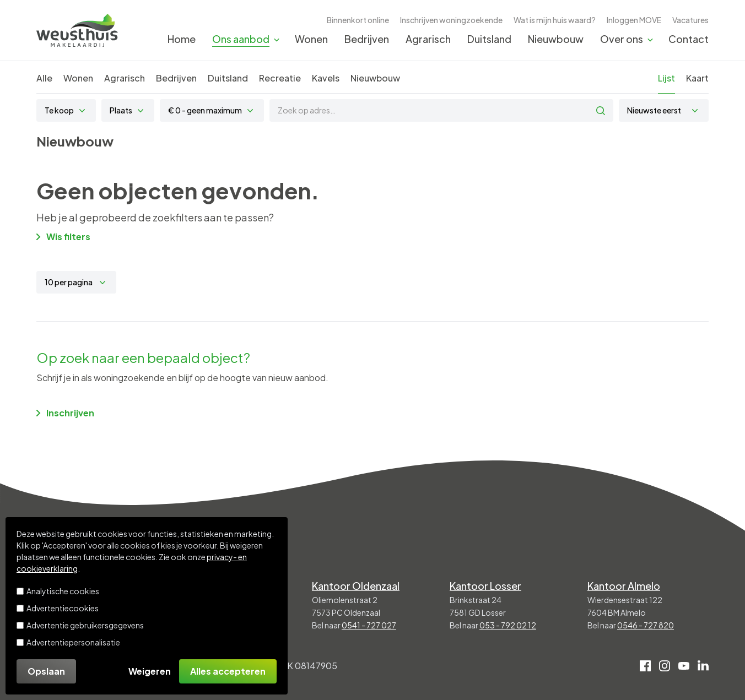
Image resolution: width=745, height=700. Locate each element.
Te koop (59, 110)
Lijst (666, 78)
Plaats (121, 110)
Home (182, 39)
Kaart (697, 78)
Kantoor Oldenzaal (356, 586)
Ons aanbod (241, 39)
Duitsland (489, 39)
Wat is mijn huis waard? (555, 20)
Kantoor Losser (485, 586)
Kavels (326, 78)
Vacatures (690, 20)
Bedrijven (367, 39)
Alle (44, 78)
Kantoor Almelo (624, 586)
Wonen (311, 39)
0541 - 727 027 (369, 625)
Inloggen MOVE (634, 20)
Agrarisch (428, 39)
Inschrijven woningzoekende (451, 20)
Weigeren (150, 671)
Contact (689, 39)
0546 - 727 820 (646, 625)
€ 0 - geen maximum (205, 110)
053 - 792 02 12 (508, 625)
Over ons (622, 39)
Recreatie (280, 78)
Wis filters (63, 237)
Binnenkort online (358, 20)
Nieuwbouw (556, 39)
